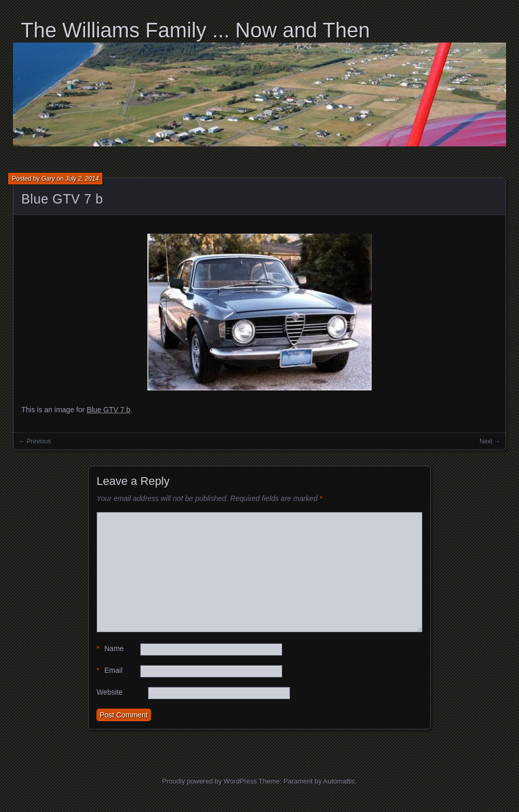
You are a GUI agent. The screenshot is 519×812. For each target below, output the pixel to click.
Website (110, 692)
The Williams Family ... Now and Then (195, 30)
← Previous (35, 441)
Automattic (339, 781)
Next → (490, 441)
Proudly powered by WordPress (209, 781)
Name (110, 649)
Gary (48, 179)
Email (110, 671)
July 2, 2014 (82, 179)
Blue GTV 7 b (62, 199)
